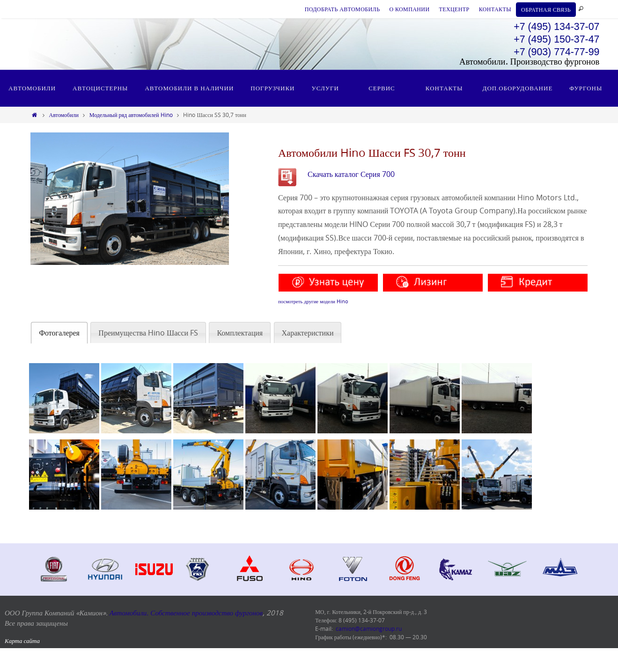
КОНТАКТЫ (495, 9)
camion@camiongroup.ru (369, 628)
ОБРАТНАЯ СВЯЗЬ (546, 9)
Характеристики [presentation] (308, 333)
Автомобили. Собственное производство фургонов (186, 613)
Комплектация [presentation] (240, 333)
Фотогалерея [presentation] (59, 333)
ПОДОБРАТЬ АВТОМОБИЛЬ (342, 9)
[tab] (59, 333)
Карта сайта (22, 641)
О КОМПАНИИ (409, 9)
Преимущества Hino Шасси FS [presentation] (148, 333)
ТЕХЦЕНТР (454, 9)
